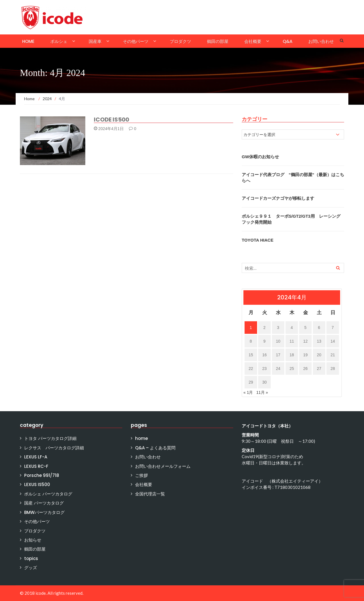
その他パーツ (136, 41)
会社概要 (253, 41)
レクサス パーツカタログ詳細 (54, 448)
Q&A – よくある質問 (155, 448)
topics (31, 558)
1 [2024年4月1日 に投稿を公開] (251, 328)
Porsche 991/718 (42, 475)
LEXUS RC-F (36, 466)
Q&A (288, 41)
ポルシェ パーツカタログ (48, 494)
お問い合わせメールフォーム (163, 466)
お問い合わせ (321, 41)
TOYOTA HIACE (258, 240)
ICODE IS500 (111, 120)
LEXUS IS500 (37, 484)
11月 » (262, 392)
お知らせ (33, 540)
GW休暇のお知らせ (260, 157)
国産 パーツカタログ (44, 503)
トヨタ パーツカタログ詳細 (50, 438)
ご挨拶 (141, 475)
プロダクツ (180, 41)
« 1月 (248, 392)
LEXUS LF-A (36, 457)
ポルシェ (59, 41)
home (28, 41)
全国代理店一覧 (150, 494)
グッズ (31, 568)
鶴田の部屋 (218, 41)
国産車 (95, 41)
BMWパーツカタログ (44, 512)
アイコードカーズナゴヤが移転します (278, 198)
